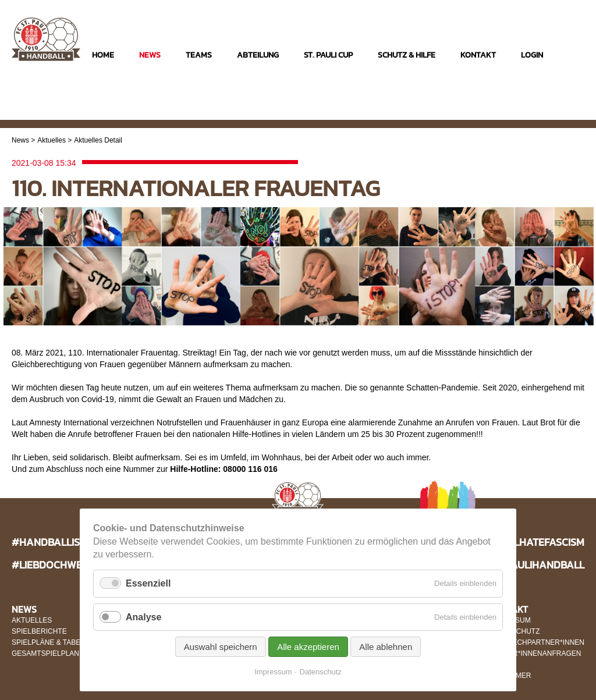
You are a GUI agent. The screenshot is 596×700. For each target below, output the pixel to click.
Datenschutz (321, 672)
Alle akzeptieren (308, 647)
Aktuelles (52, 140)
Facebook (551, 111)
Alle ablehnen (386, 647)
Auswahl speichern (221, 647)
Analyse (143, 617)
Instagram (529, 111)
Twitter (574, 111)
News (20, 140)
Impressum (273, 672)
